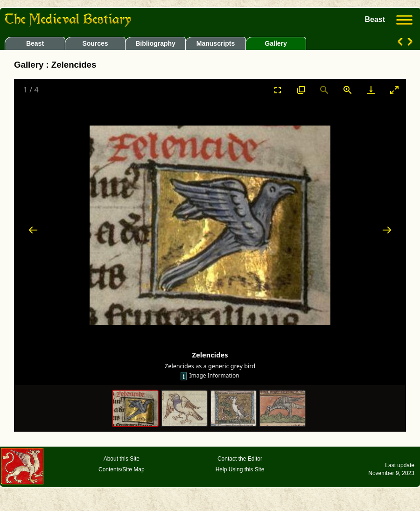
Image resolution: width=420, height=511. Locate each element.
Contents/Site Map (122, 469)
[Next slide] (387, 230)
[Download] (371, 90)
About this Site (122, 459)
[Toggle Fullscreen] (278, 90)
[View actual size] (301, 90)
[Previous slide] (33, 230)
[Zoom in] (348, 90)
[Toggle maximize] (394, 90)
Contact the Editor (240, 459)
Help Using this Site (240, 469)
